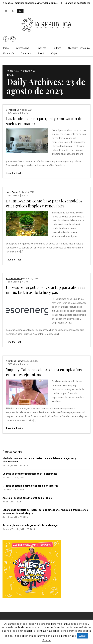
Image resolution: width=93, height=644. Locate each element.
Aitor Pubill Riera (14, 279)
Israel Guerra (12, 192)
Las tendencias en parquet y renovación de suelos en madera (44, 121)
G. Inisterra (11, 110)
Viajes (54, 54)
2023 (18, 71)
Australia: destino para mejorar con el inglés (27, 498)
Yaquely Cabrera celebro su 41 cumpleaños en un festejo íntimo (44, 372)
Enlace (46, 640)
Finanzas (41, 48)
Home (10, 71)
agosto (27, 71)
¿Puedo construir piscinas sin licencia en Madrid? (30, 486)
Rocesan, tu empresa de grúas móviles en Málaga (30, 525)
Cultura (57, 48)
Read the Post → (15, 173)
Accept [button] (83, 636)
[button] (6, 11)
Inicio (6, 48)
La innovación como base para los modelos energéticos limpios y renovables (44, 203)
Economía (9, 54)
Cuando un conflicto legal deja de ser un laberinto (30, 474)
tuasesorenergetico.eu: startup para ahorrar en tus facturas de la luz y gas (46, 290)
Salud (41, 54)
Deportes (26, 54)
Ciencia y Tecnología (79, 48)
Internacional (23, 48)
